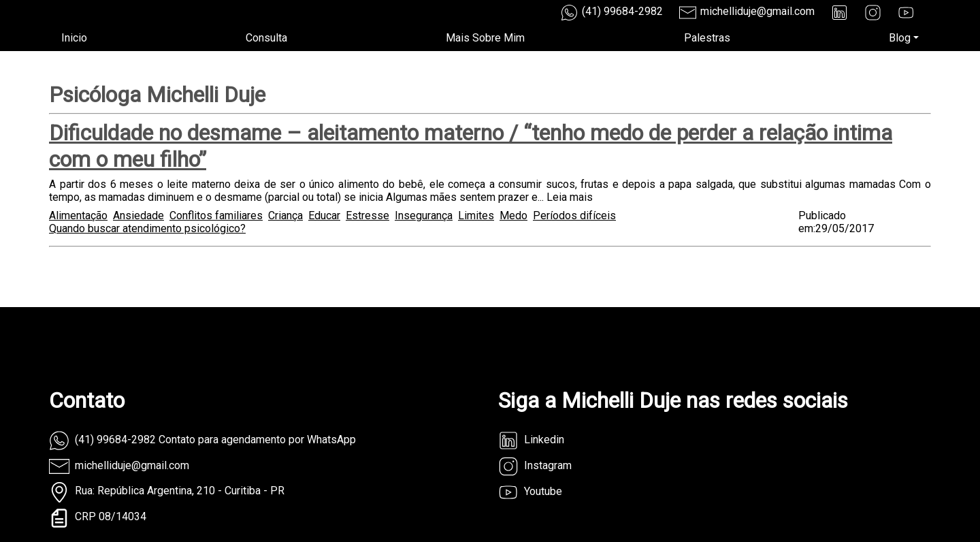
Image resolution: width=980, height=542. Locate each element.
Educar (324, 216)
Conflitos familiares (216, 216)
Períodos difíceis (574, 216)
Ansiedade (138, 216)
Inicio (74, 38)
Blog (900, 38)
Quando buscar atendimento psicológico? (147, 228)
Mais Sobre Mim (485, 38)
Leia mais (570, 197)
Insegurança (424, 216)
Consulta (266, 38)
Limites (476, 216)
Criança (285, 216)
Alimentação (78, 216)
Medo (513, 216)
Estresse (367, 216)
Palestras (707, 38)
